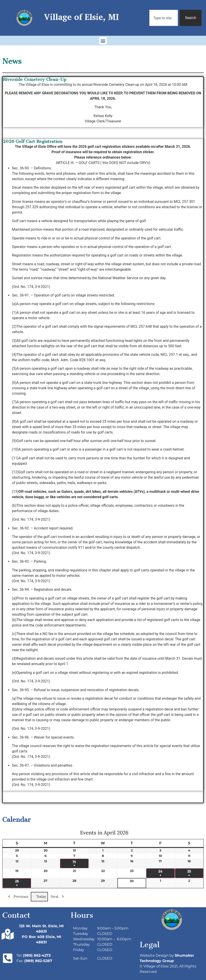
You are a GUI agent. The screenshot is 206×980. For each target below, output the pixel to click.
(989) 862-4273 (37, 955)
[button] (103, 39)
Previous (17, 897)
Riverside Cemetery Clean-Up (35, 79)
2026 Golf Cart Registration (33, 141)
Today (39, 897)
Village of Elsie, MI (81, 12)
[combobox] (163, 13)
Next (58, 897)
